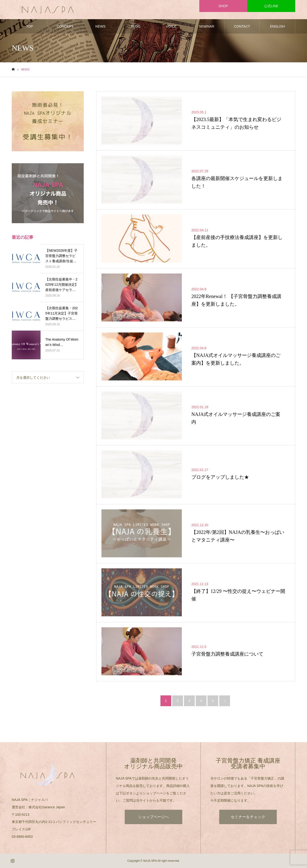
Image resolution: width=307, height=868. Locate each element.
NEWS (100, 26)
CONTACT (242, 26)
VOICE (171, 26)
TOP (30, 26)
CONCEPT (65, 26)
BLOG (136, 26)
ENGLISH (277, 26)
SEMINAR (207, 26)
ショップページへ (153, 817)
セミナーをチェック (248, 817)
